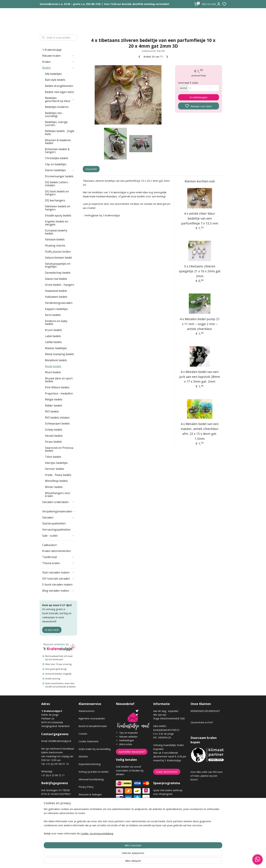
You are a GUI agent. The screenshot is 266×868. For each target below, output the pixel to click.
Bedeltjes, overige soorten (56, 124)
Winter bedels (54, 487)
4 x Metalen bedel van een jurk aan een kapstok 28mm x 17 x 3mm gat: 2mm (200, 377)
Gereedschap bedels (58, 273)
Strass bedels (53, 442)
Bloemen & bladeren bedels (58, 142)
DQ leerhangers (55, 200)
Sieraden (58, 517)
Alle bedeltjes (53, 74)
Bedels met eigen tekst (59, 92)
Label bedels (53, 336)
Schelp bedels (54, 430)
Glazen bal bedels (56, 279)
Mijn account (211, 4)
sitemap (145, 862)
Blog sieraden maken (58, 591)
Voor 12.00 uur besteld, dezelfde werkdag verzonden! (137, 4)
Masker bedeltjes (56, 348)
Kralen (58, 62)
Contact (83, 734)
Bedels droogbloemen (59, 86)
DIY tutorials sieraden (58, 579)
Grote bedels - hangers (60, 285)
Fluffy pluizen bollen (58, 252)
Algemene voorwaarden (92, 718)
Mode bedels (53, 366)
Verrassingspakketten (56, 530)
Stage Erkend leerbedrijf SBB (169, 718)
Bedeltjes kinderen (57, 107)
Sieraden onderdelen (58, 502)
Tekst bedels (53, 457)
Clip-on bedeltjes (56, 164)
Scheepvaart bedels (57, 423)
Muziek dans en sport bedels (59, 380)
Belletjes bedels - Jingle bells (60, 133)
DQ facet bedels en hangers (57, 193)
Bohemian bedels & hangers (57, 151)
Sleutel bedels (54, 436)
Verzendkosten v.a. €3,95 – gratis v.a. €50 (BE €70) (70, 4)
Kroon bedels (53, 330)
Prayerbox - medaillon (59, 393)
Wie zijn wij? (160, 715)
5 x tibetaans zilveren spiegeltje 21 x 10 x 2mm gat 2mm (200, 271)
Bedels (58, 68)
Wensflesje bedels (56, 481)
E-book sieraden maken (57, 584)
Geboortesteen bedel (58, 258)
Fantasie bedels (55, 239)
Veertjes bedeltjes (56, 463)
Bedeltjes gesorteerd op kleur (60, 99)
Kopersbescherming (89, 764)
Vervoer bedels (55, 469)
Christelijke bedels (57, 158)
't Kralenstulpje (52, 50)
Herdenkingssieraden (59, 303)
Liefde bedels (53, 342)
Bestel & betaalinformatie (93, 726)
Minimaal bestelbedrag (91, 779)
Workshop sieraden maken (93, 817)
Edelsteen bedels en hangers (58, 208)
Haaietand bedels (56, 291)
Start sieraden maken (58, 572)
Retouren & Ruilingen (90, 794)
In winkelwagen (199, 97)
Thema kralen (58, 563)
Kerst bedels (53, 315)
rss (152, 862)
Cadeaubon (50, 545)
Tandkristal (58, 557)
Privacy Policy (86, 787)
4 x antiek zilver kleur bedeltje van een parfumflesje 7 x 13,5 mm (200, 218)
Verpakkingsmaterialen (59, 511)
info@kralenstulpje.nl (60, 741)
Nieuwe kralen (58, 56)
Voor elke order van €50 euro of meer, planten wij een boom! (207, 776)
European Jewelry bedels (56, 232)
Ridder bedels (54, 405)
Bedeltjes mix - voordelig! (54, 115)
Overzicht (91, 169)
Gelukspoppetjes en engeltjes (58, 265)
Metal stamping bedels (59, 354)
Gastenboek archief (202, 722)
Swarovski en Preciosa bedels (59, 449)
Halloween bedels (56, 297)
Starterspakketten (54, 523)
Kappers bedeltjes (56, 309)
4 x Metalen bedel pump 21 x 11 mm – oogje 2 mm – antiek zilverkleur (200, 324)
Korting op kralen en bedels (94, 772)
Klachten (83, 756)
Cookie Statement (88, 741)
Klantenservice (87, 711)
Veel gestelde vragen (90, 810)
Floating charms (55, 246)
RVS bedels (52, 411)
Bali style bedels (55, 80)
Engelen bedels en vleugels (57, 223)
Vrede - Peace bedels (58, 475)
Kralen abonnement (167, 772)
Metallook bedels (56, 360)
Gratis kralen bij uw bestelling (94, 749)
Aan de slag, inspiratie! (166, 711)
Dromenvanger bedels (59, 176)
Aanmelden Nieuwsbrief (132, 752)
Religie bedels (54, 399)
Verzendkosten (87, 802)
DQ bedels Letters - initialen (57, 184)
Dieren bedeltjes (60, 170)
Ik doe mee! (52, 630)
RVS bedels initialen (57, 418)
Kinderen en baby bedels (56, 323)
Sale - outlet (58, 536)
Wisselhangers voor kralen (58, 495)
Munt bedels (53, 372)
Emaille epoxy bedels (58, 215)
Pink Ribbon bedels (57, 387)
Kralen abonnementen (57, 551)
